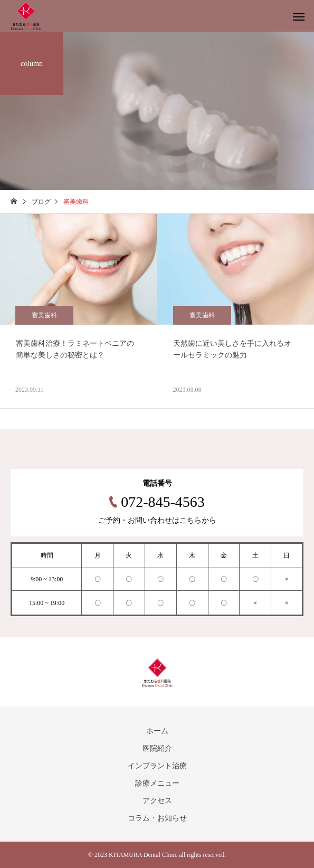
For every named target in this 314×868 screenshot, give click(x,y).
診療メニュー (157, 783)
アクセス (157, 801)
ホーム (157, 731)
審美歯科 (44, 315)
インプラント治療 (157, 766)
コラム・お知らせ (157, 818)
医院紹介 (157, 748)
